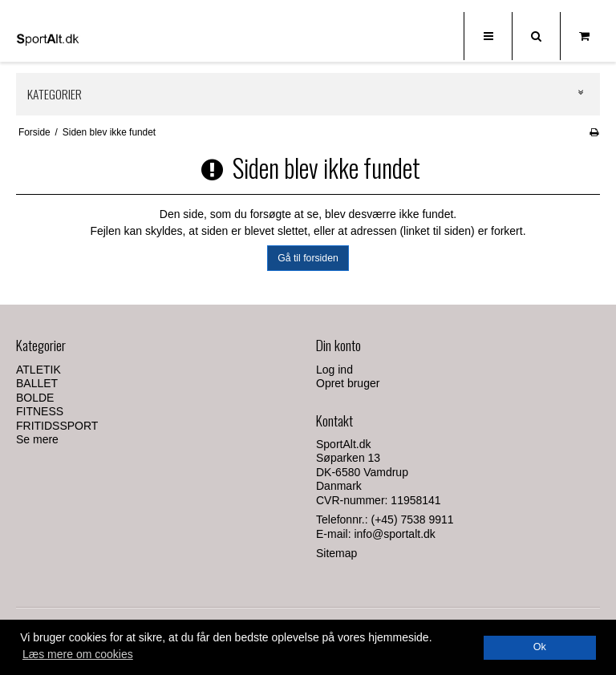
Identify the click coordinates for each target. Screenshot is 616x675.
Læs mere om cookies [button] (78, 654)
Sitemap (336, 553)
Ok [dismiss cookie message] (540, 647)
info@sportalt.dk (394, 534)
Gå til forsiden (308, 258)
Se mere (37, 439)
